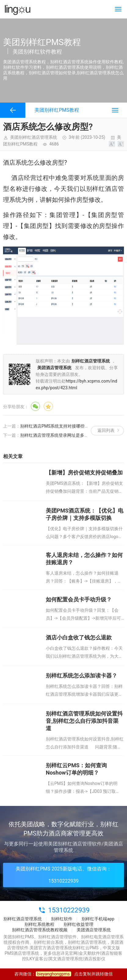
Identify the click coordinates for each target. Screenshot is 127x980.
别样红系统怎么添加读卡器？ (82, 675)
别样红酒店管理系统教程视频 (40, 930)
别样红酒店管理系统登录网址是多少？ (56, 435)
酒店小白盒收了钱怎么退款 (79, 637)
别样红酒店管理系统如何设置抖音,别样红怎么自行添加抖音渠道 (84, 721)
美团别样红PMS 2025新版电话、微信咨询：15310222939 (64, 875)
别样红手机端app (98, 919)
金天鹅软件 (89, 953)
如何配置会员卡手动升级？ (79, 599)
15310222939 (69, 910)
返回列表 (106, 430)
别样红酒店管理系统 (23, 919)
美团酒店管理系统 (94, 930)
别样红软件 (62, 919)
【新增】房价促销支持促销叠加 (84, 473)
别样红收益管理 (78, 924)
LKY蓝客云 (37, 959)
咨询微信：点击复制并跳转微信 (64, 974)
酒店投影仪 (95, 959)
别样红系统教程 (39, 924)
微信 (35, 406)
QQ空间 (48, 406)
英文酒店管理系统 (66, 959)
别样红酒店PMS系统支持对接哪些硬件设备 (61, 426)
